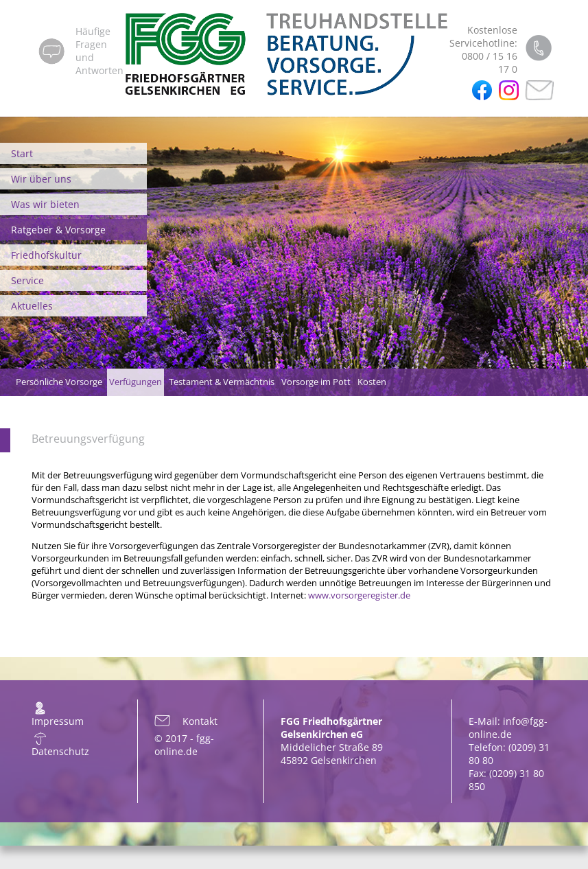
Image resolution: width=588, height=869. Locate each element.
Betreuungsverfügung (88, 439)
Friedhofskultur (46, 255)
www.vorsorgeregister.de (359, 595)
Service (27, 280)
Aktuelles (32, 306)
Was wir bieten (45, 204)
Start (22, 153)
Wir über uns (41, 179)
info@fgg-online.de (508, 728)
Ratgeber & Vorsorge (58, 230)
